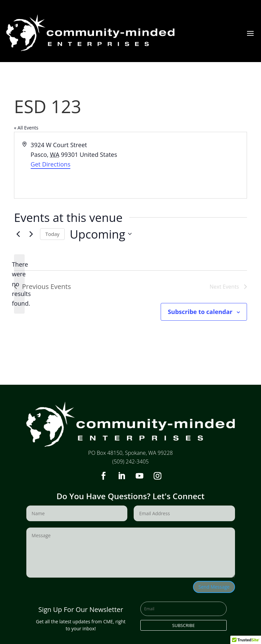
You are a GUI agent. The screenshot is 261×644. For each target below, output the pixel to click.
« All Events (26, 128)
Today (52, 234)
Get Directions (50, 164)
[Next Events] (31, 234)
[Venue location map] (188, 165)
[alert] (19, 284)
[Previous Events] (18, 234)
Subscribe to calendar (200, 312)
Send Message (214, 587)
